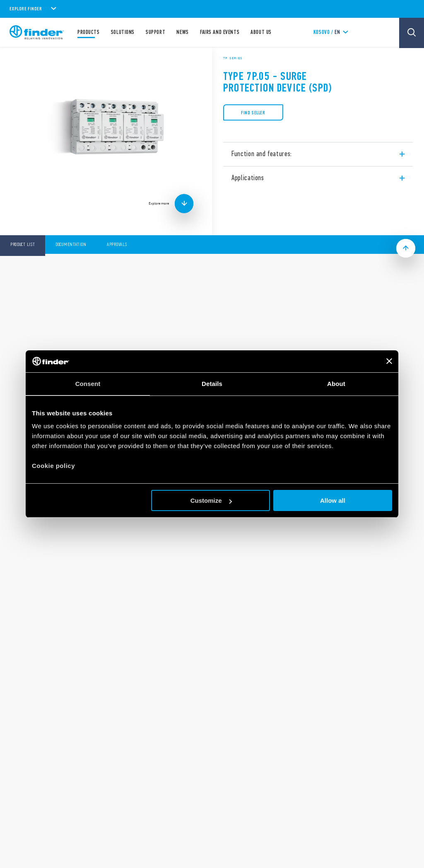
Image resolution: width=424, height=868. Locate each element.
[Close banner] (389, 361)
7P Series (233, 58)
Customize (211, 500)
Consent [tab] (88, 384)
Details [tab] (212, 384)
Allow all (333, 500)
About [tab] (336, 384)
